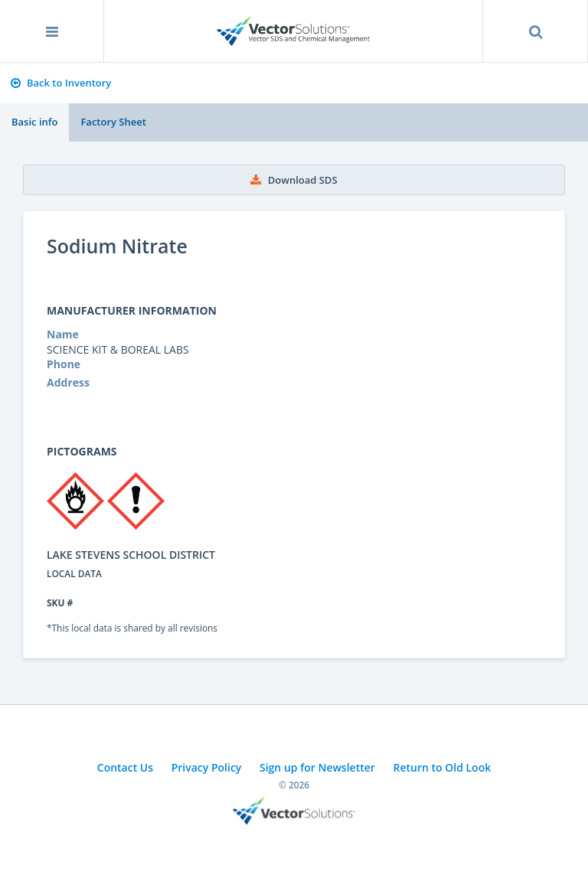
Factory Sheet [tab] (113, 122)
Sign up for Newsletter (317, 767)
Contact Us (125, 767)
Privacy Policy (207, 767)
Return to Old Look (442, 767)
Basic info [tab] (34, 122)
